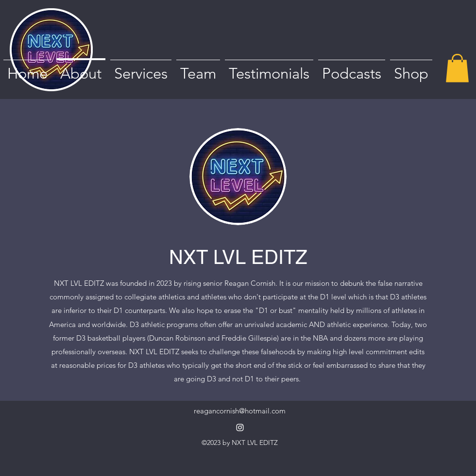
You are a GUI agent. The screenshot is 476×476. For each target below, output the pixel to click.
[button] (457, 68)
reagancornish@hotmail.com (240, 411)
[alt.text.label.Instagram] (240, 427)
